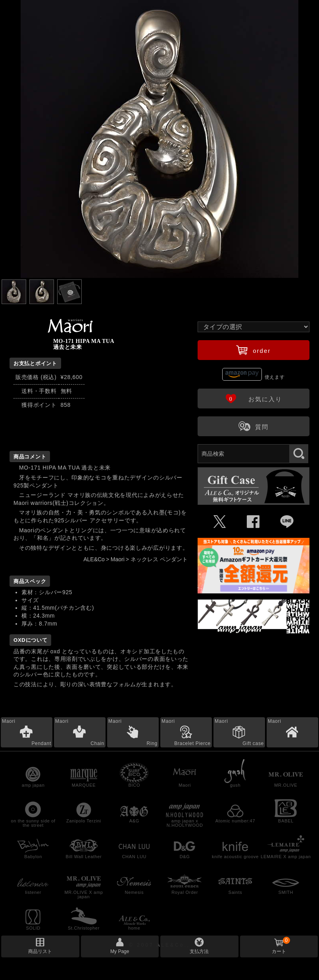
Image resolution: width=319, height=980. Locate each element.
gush (235, 785)
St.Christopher (84, 928)
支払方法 (199, 951)
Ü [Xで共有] (220, 522)
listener (33, 892)
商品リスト (40, 951)
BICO (134, 785)
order (253, 350)
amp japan (33, 785)
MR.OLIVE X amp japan (84, 894)
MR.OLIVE (286, 785)
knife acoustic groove (235, 857)
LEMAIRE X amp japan (286, 857)
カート (281, 945)
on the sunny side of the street (33, 823)
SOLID (33, 928)
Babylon (33, 857)
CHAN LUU (134, 857)
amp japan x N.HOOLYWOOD (185, 823)
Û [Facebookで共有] (253, 522)
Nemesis (134, 892)
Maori (118, 559)
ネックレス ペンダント (159, 559)
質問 (254, 426)
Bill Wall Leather (84, 857)
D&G (185, 857)
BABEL (286, 821)
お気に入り (254, 398)
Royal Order (185, 892)
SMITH (286, 892)
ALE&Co (94, 559)
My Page (120, 951)
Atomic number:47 (235, 821)
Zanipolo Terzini (84, 821)
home (134, 928)
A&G (134, 821)
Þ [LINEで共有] (287, 522)
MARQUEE (84, 785)
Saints (235, 892)
